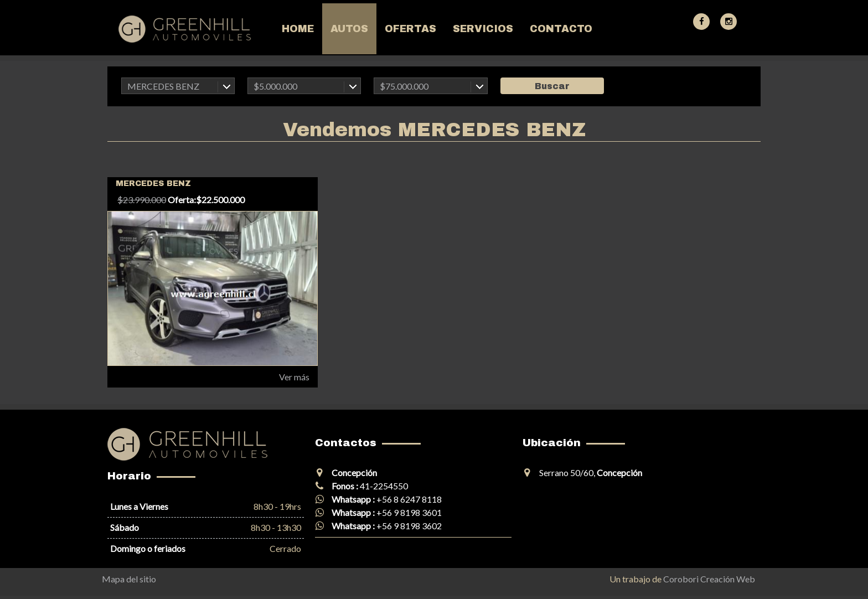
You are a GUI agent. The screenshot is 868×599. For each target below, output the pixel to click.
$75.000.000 (404, 86)
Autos (349, 29)
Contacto (561, 29)
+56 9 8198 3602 (409, 526)
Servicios (483, 29)
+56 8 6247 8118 (409, 499)
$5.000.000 (275, 86)
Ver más (294, 377)
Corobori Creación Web (709, 579)
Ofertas (410, 29)
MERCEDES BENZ (163, 86)
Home (298, 29)
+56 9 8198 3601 (409, 512)
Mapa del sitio (129, 579)
